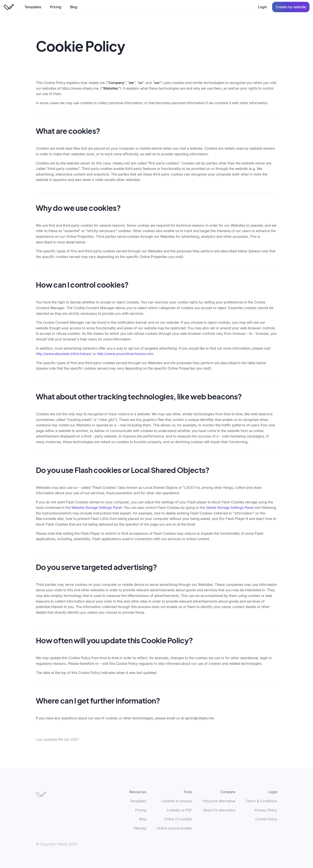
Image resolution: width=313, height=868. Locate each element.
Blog (74, 7)
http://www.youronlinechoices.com (125, 354)
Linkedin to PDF (180, 810)
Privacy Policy (266, 810)
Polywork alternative (219, 801)
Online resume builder (174, 828)
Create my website (291, 7)
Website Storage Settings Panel (97, 508)
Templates (33, 7)
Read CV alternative (219, 810)
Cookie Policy (266, 819)
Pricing (56, 7)
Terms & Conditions (261, 801)
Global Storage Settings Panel (230, 508)
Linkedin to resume (177, 801)
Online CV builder (178, 819)
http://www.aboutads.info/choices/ (64, 354)
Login (262, 7)
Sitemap (140, 828)
